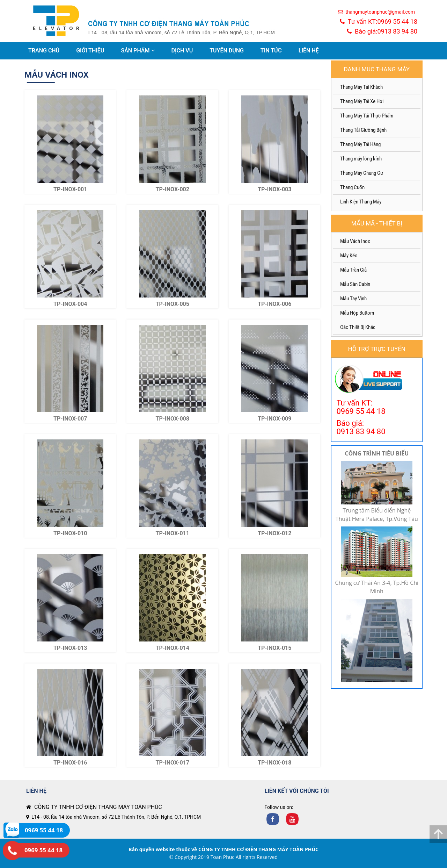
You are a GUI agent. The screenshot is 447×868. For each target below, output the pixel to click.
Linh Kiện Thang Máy (361, 202)
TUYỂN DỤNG (227, 51)
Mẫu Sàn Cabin (355, 284)
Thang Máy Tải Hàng (360, 144)
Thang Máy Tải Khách (361, 87)
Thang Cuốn (352, 187)
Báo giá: (382, 31)
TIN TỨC (271, 51)
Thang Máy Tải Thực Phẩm (367, 116)
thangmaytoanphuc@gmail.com (376, 12)
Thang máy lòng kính (361, 159)
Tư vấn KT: (379, 21)
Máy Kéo (349, 256)
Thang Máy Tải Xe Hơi (362, 101)
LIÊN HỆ (309, 51)
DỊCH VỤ (182, 51)
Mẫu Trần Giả (353, 270)
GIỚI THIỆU (90, 51)
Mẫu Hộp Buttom (357, 313)
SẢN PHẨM (138, 51)
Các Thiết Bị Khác (358, 327)
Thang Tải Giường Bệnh (363, 130)
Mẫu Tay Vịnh (353, 299)
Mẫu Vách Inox (355, 241)
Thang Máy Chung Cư (362, 173)
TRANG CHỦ (44, 51)
